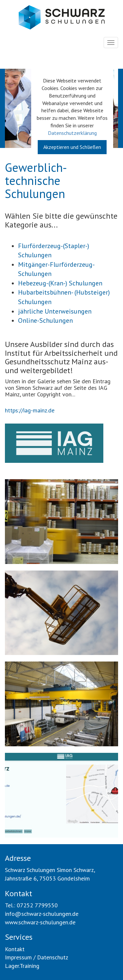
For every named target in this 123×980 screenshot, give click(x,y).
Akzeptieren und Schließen (72, 147)
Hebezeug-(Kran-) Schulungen (60, 283)
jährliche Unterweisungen (55, 311)
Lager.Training (22, 966)
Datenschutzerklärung (72, 133)
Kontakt (15, 949)
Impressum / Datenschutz (37, 957)
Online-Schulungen (45, 320)
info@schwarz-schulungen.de (42, 914)
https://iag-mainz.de (30, 410)
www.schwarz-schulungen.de (40, 922)
